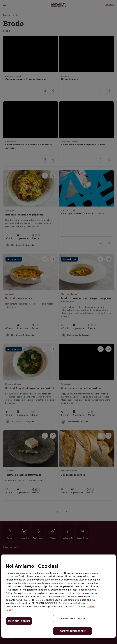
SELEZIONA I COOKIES (19, 621)
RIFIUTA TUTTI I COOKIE (73, 618)
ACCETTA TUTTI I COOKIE (73, 631)
